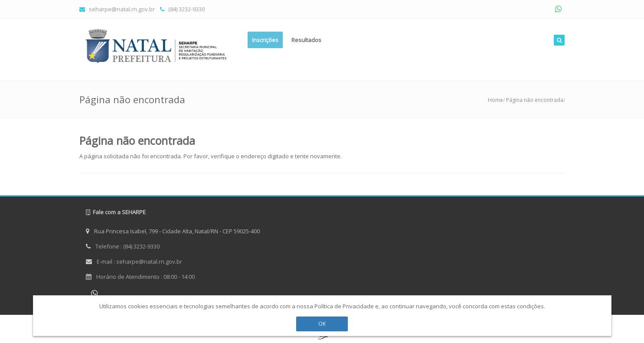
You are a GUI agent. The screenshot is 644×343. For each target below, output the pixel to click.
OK (322, 322)
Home (495, 100)
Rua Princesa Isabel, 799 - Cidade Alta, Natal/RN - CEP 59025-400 (173, 231)
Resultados (306, 40)
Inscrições (265, 40)
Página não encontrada (535, 100)
